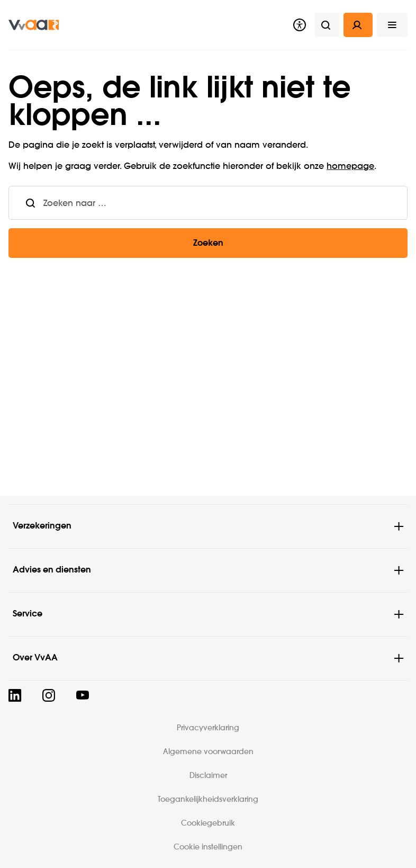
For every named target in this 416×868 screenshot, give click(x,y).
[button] (392, 25)
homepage (350, 167)
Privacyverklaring (208, 728)
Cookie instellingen (208, 847)
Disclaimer (208, 776)
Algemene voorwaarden (208, 752)
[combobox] (225, 203)
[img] (34, 25)
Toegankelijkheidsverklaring (208, 800)
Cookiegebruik (208, 824)
